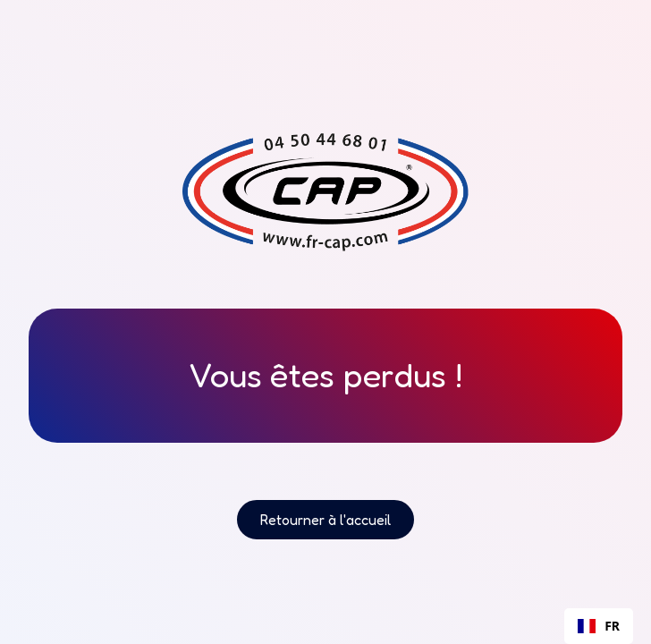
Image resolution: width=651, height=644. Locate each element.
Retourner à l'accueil (325, 520)
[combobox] (599, 626)
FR (599, 626)
